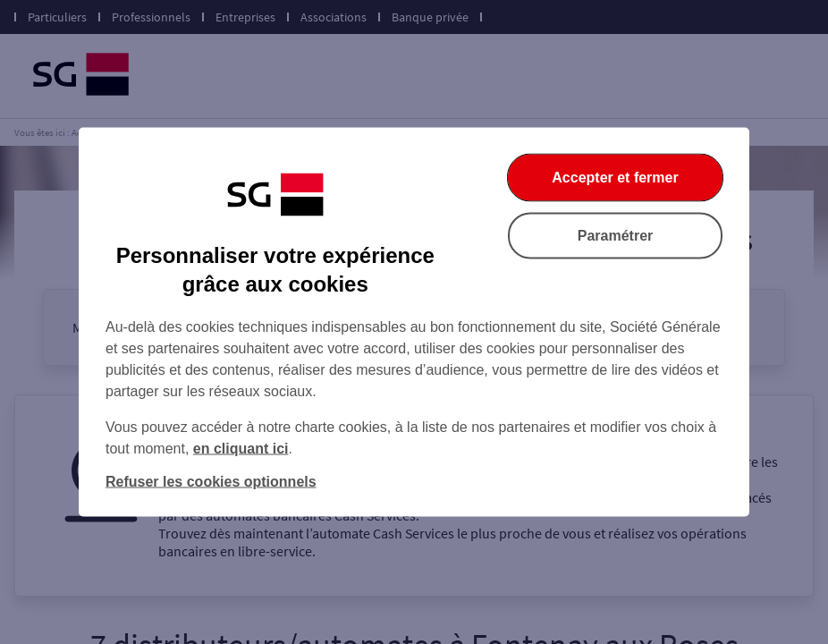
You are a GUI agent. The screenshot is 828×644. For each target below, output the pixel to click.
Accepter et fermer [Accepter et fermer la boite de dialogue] (615, 178)
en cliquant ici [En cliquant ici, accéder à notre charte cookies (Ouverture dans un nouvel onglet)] (241, 449)
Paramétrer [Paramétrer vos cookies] (616, 236)
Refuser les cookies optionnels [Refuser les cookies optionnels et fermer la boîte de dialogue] (211, 482)
